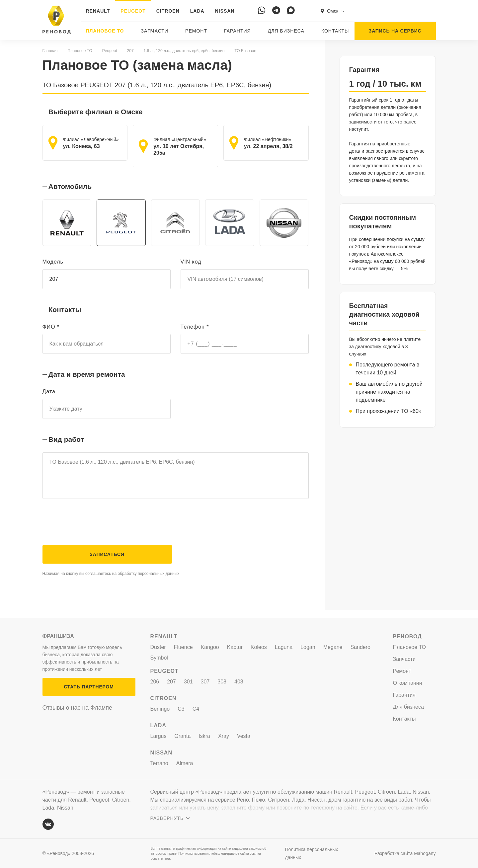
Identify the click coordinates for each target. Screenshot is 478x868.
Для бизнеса (286, 31)
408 (239, 682)
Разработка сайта (405, 853)
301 (188, 682)
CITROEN (168, 11)
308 (222, 682)
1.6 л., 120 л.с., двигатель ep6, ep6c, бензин (184, 51)
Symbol (159, 658)
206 (155, 682)
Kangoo (210, 647)
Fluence (183, 647)
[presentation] (93, 529)
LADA (197, 11)
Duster (158, 647)
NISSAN (225, 11)
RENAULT (98, 11)
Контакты (335, 31)
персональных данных (159, 581)
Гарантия (238, 31)
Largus (159, 736)
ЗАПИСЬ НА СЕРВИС (395, 31)
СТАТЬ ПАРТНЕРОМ (89, 687)
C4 (196, 709)
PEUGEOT (133, 11)
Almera (185, 763)
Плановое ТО (105, 31)
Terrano (159, 763)
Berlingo (160, 709)
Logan (308, 647)
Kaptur (235, 647)
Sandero (361, 647)
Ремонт (196, 31)
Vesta (244, 736)
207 (130, 51)
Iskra (204, 736)
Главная (50, 51)
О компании (408, 683)
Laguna (284, 647)
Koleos (259, 647)
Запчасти (155, 31)
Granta (182, 736)
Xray (224, 736)
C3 (181, 709)
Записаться (107, 562)
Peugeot (110, 51)
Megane (333, 647)
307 (205, 682)
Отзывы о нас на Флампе (78, 708)
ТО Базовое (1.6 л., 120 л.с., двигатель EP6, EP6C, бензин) (176, 480)
